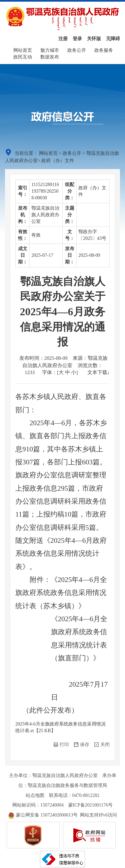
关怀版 (94, 39)
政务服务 (104, 50)
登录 (77, 39)
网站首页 (23, 50)
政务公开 (77, 50)
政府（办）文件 (58, 161)
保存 (82, 745)
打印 (61, 745)
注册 (63, 39)
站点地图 (35, 795)
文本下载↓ (99, 372)
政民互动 (23, 57)
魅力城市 (50, 50)
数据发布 (50, 57)
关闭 (102, 745)
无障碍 (113, 39)
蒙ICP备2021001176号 (90, 805)
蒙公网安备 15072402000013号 (43, 815)
